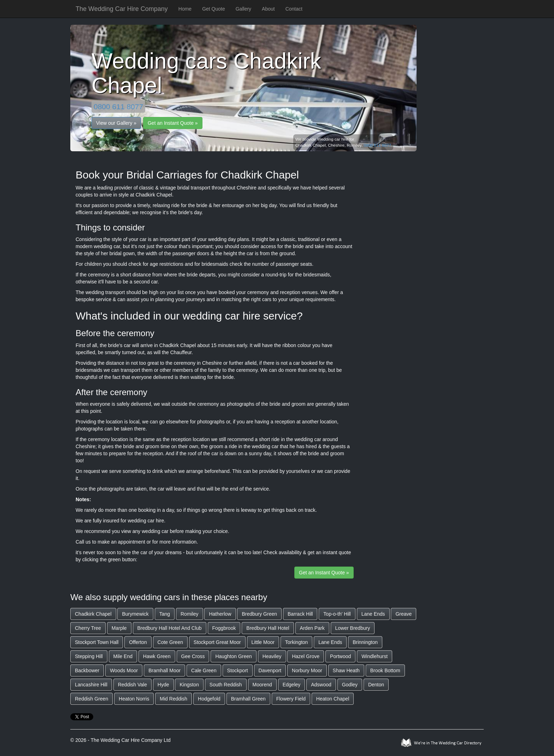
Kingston (189, 685)
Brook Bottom (385, 670)
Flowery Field (291, 699)
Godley (350, 685)
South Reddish (226, 685)
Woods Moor (124, 670)
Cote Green (170, 642)
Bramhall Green (248, 699)
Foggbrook (224, 628)
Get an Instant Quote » (173, 123)
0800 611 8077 (118, 107)
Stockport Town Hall (97, 642)
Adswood (321, 685)
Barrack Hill (300, 614)
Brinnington (365, 642)
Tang (165, 614)
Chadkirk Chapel (93, 614)
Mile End (123, 656)
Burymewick (135, 614)
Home (185, 9)
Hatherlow (220, 614)
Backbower (87, 670)
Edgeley (292, 685)
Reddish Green (92, 699)
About (268, 9)
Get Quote (214, 9)
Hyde (163, 685)
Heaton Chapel (333, 699)
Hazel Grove (306, 656)
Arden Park (312, 628)
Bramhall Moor (164, 670)
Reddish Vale (132, 685)
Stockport (238, 670)
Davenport (270, 670)
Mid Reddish (173, 699)
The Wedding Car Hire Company (122, 9)
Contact (294, 9)
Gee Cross (193, 656)
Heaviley (272, 656)
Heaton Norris (134, 699)
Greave (403, 614)
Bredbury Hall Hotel (268, 628)
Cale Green (204, 670)
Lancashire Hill (91, 685)
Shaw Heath (346, 670)
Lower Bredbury (353, 628)
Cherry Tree (88, 628)
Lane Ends (373, 614)
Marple (119, 628)
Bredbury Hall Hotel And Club (170, 628)
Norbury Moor (307, 670)
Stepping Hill (89, 656)
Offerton (138, 642)
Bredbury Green (259, 614)
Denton (376, 685)
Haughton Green (234, 656)
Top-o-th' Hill (337, 614)
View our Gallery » (116, 123)
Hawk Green (157, 656)
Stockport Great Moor (217, 642)
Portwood (340, 656)
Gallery (243, 9)
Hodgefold (209, 699)
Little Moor (263, 642)
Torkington (297, 642)
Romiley (190, 614)
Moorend (262, 685)
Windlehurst (375, 656)
